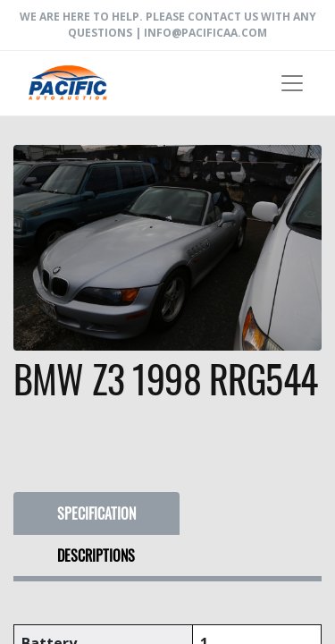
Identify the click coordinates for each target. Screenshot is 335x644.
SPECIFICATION (96, 513)
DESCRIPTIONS (96, 555)
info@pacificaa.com (205, 33)
